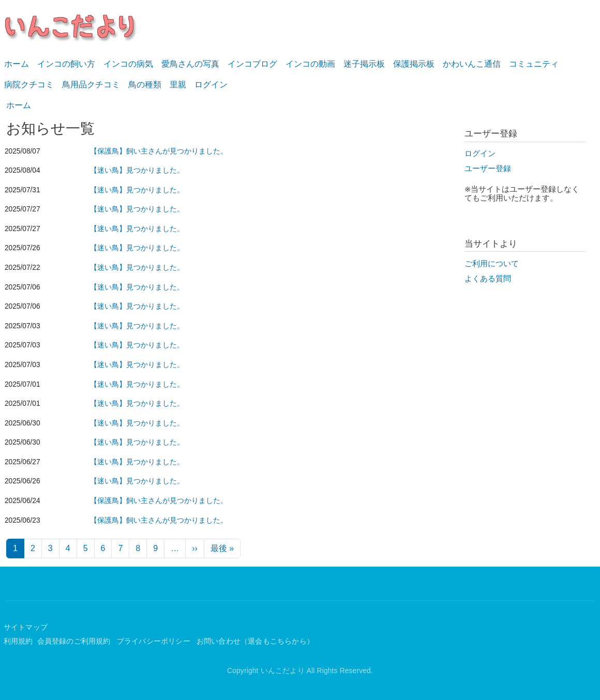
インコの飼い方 (66, 64)
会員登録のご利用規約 (75, 641)
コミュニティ (534, 64)
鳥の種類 (145, 85)
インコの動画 (310, 64)
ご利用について (492, 264)
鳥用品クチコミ (91, 85)
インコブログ (252, 64)
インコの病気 (128, 64)
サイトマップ (26, 627)
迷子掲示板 (364, 64)
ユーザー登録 (488, 169)
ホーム (17, 64)
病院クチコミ (29, 85)
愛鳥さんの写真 (190, 64)
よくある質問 (488, 279)
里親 (178, 85)
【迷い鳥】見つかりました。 (137, 170)
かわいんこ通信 (472, 64)
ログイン (211, 85)
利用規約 (18, 641)
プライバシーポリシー (155, 641)
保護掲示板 (414, 64)
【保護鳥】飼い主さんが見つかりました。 (159, 151)
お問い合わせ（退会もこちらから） (255, 641)
